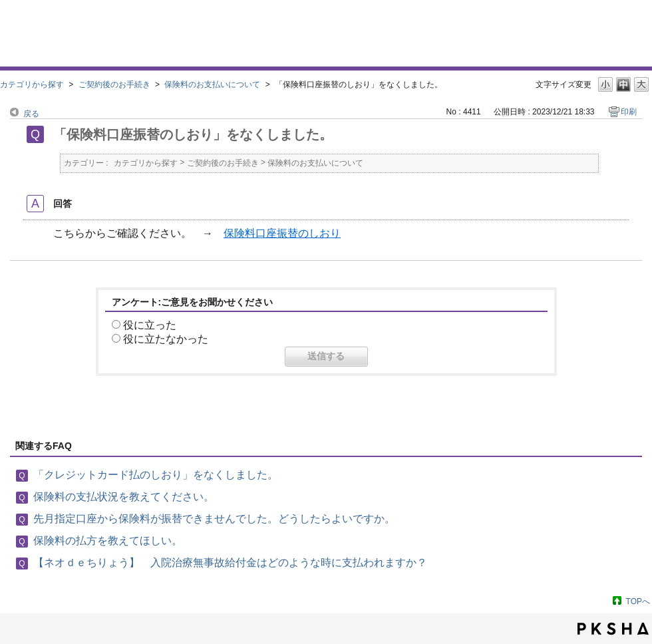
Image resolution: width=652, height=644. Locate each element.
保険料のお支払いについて (212, 84)
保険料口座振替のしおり (282, 233)
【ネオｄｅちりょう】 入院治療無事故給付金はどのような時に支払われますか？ (230, 563)
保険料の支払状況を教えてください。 (124, 497)
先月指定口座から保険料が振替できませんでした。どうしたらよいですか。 (214, 519)
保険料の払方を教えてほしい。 (108, 541)
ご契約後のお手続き (114, 84)
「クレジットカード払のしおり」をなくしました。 (156, 475)
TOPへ (638, 601)
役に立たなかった (166, 339)
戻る (31, 114)
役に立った (150, 325)
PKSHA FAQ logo (613, 629)
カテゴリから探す (32, 84)
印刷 (629, 112)
